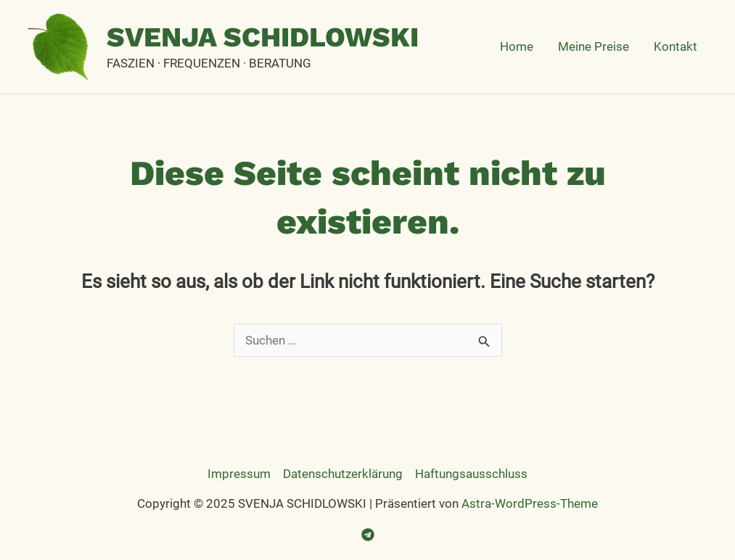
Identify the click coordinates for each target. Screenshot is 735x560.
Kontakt (676, 46)
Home (517, 46)
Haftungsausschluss (471, 474)
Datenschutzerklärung (343, 474)
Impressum (239, 474)
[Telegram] (368, 535)
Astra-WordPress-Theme (530, 503)
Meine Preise (594, 46)
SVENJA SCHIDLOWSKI (263, 37)
